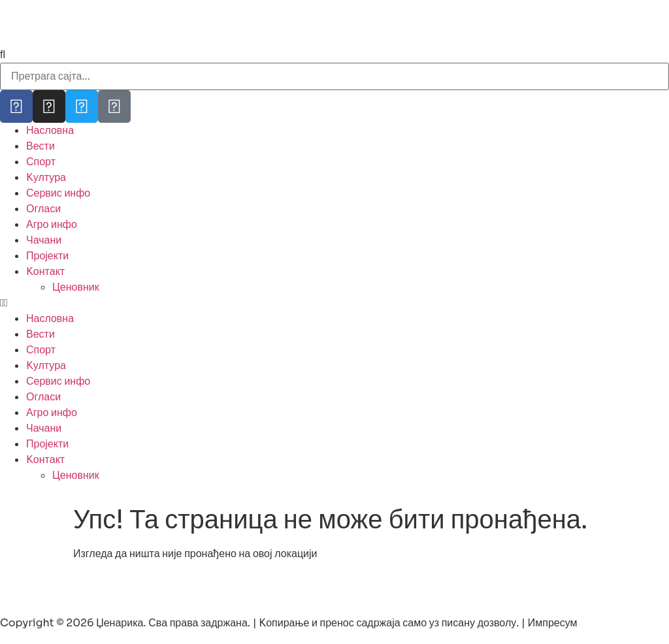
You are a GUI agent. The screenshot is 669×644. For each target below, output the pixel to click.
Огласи (43, 209)
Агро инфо (52, 224)
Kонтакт (45, 271)
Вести (41, 146)
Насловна (50, 130)
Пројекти (47, 256)
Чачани (44, 240)
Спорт (41, 162)
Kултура (46, 177)
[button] (334, 303)
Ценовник (76, 287)
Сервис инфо (58, 193)
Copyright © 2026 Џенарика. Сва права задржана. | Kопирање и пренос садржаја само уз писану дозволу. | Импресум (289, 623)
